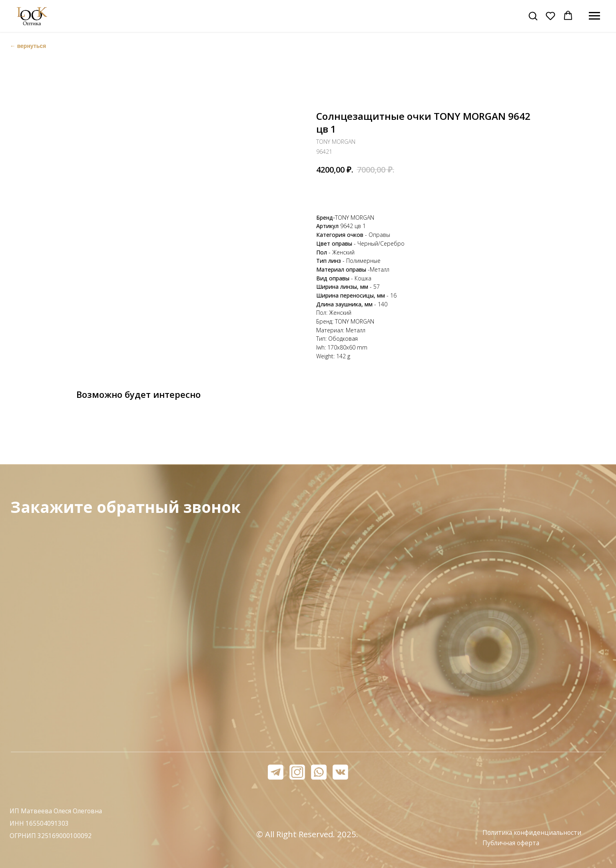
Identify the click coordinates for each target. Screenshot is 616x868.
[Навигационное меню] (594, 16)
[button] (533, 16)
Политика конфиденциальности (532, 833)
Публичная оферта (511, 843)
